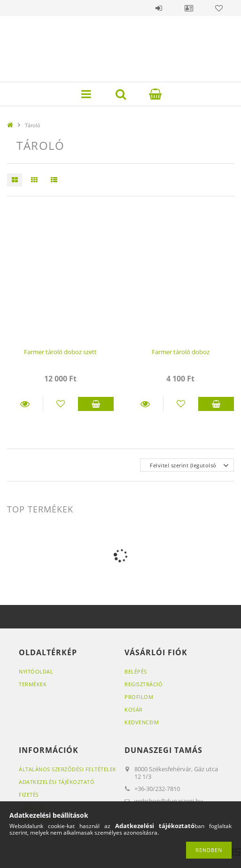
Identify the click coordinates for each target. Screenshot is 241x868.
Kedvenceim (142, 722)
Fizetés (29, 794)
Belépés (159, 8)
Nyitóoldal (36, 671)
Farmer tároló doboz (181, 352)
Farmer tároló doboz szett (60, 352)
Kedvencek (219, 8)
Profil (189, 8)
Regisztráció (144, 684)
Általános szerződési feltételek (68, 769)
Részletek (25, 404)
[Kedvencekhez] (61, 404)
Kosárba (96, 404)
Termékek (33, 684)
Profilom (139, 697)
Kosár (134, 709)
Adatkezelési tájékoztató (57, 782)
